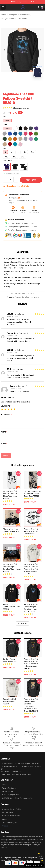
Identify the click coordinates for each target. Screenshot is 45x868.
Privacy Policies (7, 791)
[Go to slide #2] (29, 84)
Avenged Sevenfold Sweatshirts (14, 19)
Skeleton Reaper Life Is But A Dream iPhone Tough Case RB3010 (32, 494)
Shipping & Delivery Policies (12, 809)
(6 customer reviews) (21, 108)
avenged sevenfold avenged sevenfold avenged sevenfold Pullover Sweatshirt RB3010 (31, 569)
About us (5, 785)
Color (5, 124)
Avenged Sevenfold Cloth (19, 15)
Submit (6, 456)
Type (5, 117)
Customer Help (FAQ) (9, 823)
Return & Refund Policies (11, 816)
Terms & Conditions (9, 788)
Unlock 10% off (41, 858)
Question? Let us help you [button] (34, 865)
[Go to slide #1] (16, 84)
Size (4, 148)
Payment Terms (7, 812)
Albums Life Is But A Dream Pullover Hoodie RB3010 (11, 607)
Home (3, 15)
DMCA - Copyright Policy (11, 795)
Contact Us (6, 819)
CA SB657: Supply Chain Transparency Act (17, 798)
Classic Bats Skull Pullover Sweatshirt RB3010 (10, 701)
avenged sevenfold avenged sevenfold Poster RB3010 (31, 531)
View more (23, 623)
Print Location (8, 161)
